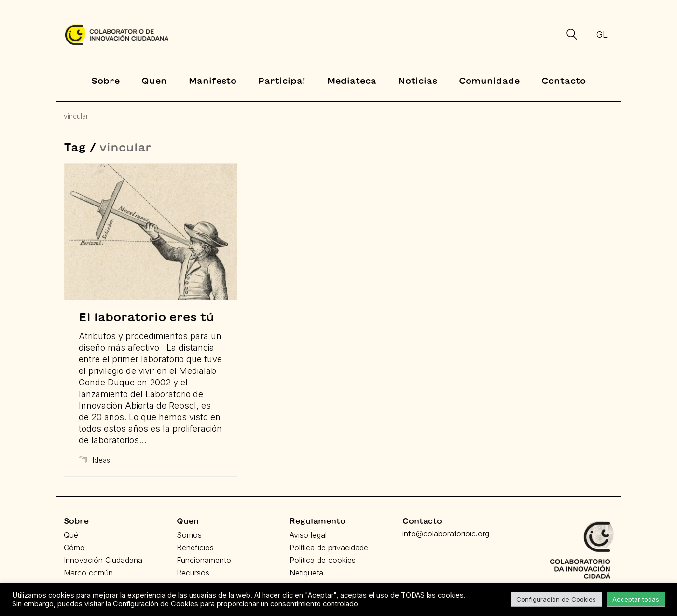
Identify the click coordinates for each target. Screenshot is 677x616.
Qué (71, 535)
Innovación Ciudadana (103, 560)
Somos (189, 535)
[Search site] (572, 36)
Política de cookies (323, 560)
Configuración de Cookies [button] (556, 599)
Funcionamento (204, 560)
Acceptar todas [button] (636, 599)
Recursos (193, 573)
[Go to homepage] (117, 35)
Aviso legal (308, 535)
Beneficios (195, 548)
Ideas (101, 460)
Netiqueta (306, 573)
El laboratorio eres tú (146, 317)
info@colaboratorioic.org (446, 534)
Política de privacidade (329, 548)
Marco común (88, 573)
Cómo (74, 548)
